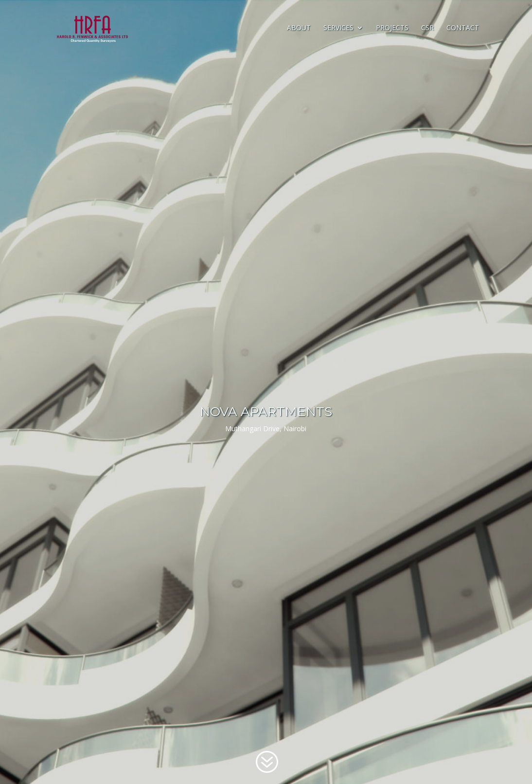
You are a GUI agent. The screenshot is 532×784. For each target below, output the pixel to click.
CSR (427, 28)
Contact (463, 28)
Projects (392, 28)
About (299, 28)
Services (338, 28)
